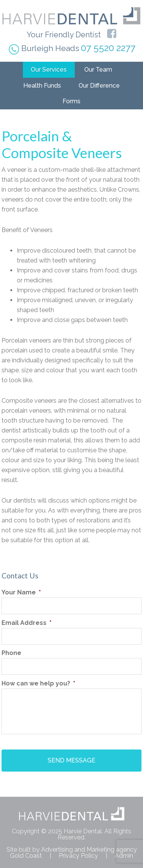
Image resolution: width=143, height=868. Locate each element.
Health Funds (42, 86)
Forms (71, 101)
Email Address (27, 623)
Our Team (98, 70)
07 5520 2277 (108, 48)
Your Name (21, 592)
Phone (11, 653)
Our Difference (99, 86)
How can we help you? (38, 683)
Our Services (49, 70)
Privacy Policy (78, 856)
